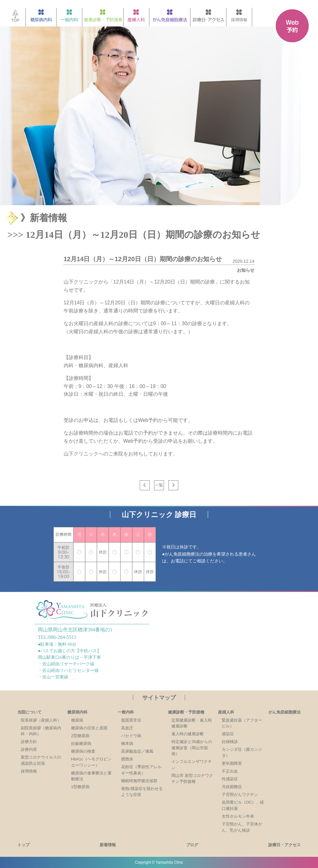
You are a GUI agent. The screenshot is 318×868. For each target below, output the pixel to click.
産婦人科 (226, 712)
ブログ (192, 845)
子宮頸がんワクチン (240, 794)
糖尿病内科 (77, 712)
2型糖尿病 (80, 736)
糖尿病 (77, 720)
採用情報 (29, 771)
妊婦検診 (230, 742)
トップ (23, 845)
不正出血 (230, 771)
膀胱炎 (127, 759)
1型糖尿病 (80, 787)
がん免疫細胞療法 (284, 712)
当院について (30, 712)
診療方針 (29, 742)
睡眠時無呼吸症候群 (139, 781)
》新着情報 (44, 218)
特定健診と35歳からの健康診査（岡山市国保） (192, 748)
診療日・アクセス (284, 845)
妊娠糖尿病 (81, 743)
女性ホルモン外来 (238, 816)
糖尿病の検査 (83, 751)
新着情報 (108, 845)
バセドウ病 (131, 736)
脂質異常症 (131, 720)
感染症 (228, 734)
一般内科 (126, 712)
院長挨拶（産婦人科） (41, 720)
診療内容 (29, 749)
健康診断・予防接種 (186, 712)
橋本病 (127, 743)
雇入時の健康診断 (188, 734)
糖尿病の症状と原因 (89, 728)
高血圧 (127, 728)
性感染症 (230, 779)
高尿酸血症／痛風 (137, 751)
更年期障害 (232, 763)
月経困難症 (232, 787)
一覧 (159, 485)
